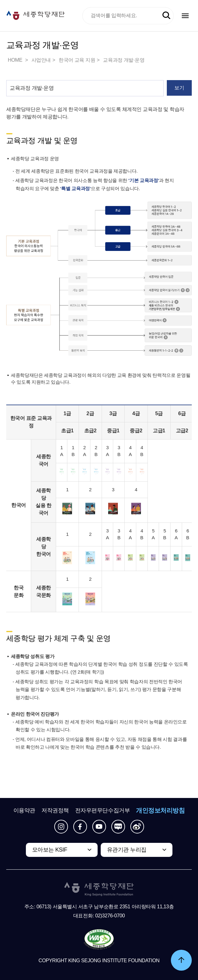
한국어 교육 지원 (77, 60)
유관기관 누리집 (127, 850)
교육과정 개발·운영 (124, 60)
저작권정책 (55, 810)
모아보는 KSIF (50, 850)
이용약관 (24, 810)
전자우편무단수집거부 (103, 810)
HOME (16, 60)
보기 (179, 88)
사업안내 (41, 60)
